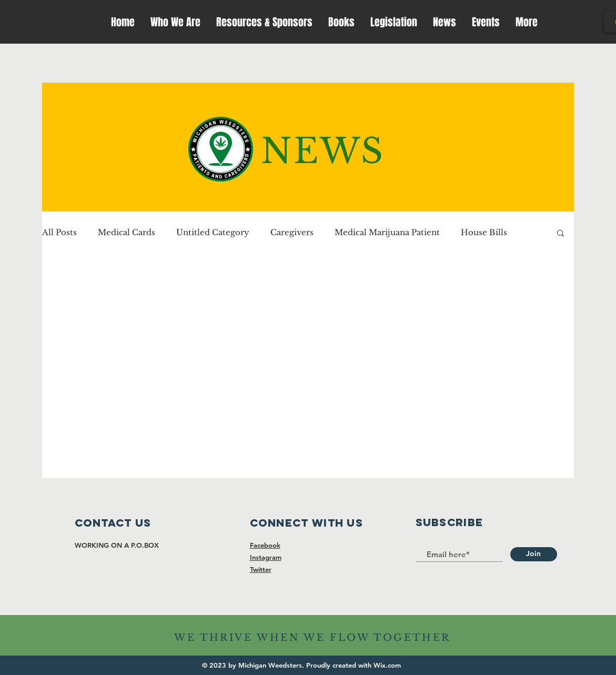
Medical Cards (127, 233)
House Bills (484, 233)
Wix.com (387, 665)
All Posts (59, 233)
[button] (561, 234)
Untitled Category (213, 233)
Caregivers (292, 233)
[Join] (534, 554)
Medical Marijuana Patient (387, 233)
